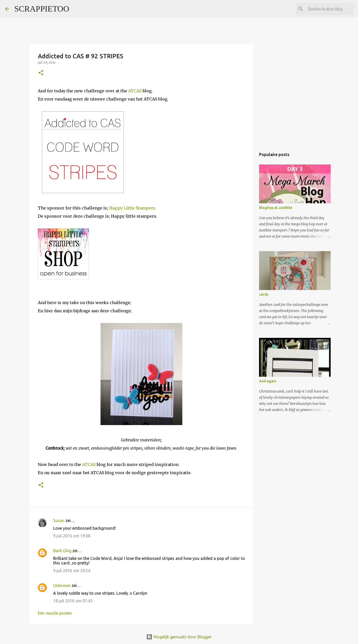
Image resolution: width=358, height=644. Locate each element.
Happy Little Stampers (132, 208)
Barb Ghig (62, 551)
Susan (59, 520)
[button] (41, 73)
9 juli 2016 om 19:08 (72, 536)
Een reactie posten (55, 613)
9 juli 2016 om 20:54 (72, 571)
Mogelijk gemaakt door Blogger (179, 637)
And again (268, 381)
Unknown (62, 585)
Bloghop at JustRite (276, 208)
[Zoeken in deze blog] (327, 9)
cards (264, 294)
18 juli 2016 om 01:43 (73, 601)
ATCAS (135, 91)
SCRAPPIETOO (42, 9)
